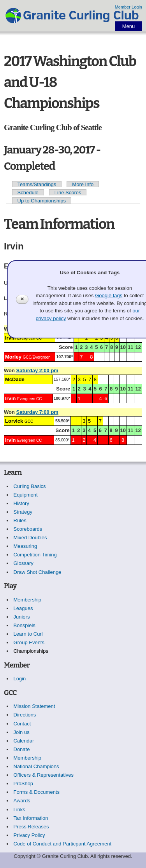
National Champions (36, 766)
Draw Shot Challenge (38, 572)
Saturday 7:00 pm (37, 412)
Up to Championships (42, 201)
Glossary (24, 563)
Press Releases (31, 827)
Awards (22, 801)
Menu (129, 26)
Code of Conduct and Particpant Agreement (63, 844)
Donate (22, 749)
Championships (31, 651)
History (21, 503)
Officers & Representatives (44, 775)
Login (20, 679)
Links (19, 810)
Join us (22, 732)
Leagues (23, 608)
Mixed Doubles (30, 538)
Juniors (22, 617)
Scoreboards (28, 529)
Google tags (109, 295)
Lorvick (14, 421)
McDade (15, 379)
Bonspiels (25, 625)
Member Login (128, 7)
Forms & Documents (37, 792)
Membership (28, 600)
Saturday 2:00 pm (37, 370)
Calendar (24, 741)
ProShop (24, 783)
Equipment (26, 495)
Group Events (29, 642)
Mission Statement (34, 706)
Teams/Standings (37, 184)
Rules (20, 520)
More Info (83, 184)
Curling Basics (30, 486)
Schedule (28, 193)
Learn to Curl (28, 634)
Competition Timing (35, 555)
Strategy (23, 512)
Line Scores (68, 193)
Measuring (26, 546)
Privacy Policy (29, 835)
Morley (13, 357)
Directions (25, 715)
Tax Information (31, 818)
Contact (22, 724)
